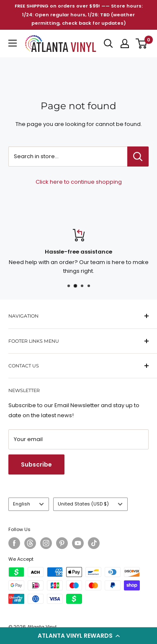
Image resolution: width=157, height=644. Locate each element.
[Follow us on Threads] (30, 543)
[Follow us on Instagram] (46, 543)
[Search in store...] (138, 157)
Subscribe (36, 464)
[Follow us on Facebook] (14, 543)
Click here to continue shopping (79, 182)
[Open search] (108, 44)
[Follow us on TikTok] (94, 543)
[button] (78, 636)
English (28, 504)
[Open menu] (13, 43)
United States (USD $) (90, 504)
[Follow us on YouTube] (78, 543)
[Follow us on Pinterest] (62, 543)
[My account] (125, 44)
